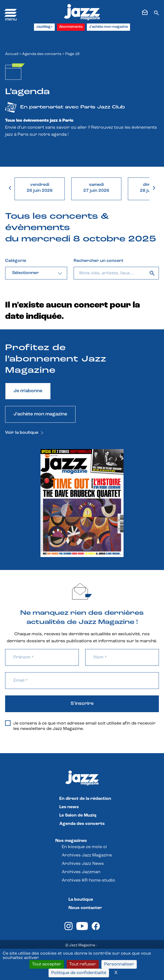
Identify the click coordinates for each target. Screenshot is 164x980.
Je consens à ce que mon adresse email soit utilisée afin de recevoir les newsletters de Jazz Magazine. (80, 726)
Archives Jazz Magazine (87, 855)
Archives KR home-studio (88, 880)
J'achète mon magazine (108, 27)
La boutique (81, 900)
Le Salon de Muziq (78, 815)
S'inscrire (82, 704)
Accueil (12, 54)
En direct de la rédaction (85, 799)
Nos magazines (71, 841)
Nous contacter (85, 908)
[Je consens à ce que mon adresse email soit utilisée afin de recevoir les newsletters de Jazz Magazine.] (8, 723)
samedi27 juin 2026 (96, 188)
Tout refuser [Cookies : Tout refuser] (83, 964)
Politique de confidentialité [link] (79, 973)
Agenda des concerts (42, 54)
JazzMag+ (44, 27)
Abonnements (71, 27)
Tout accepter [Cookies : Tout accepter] (47, 964)
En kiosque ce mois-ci (84, 847)
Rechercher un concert (98, 261)
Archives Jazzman (81, 872)
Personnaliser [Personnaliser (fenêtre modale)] (119, 964)
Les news (69, 807)
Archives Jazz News (83, 864)
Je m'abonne (28, 391)
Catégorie (16, 261)
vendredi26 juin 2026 (40, 188)
